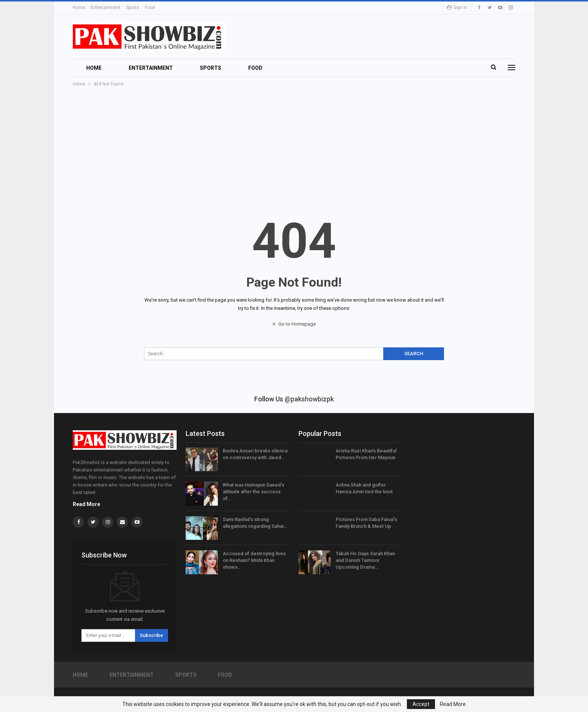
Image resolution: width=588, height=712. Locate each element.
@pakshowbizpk (309, 399)
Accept (421, 704)
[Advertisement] (294, 144)
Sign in (457, 8)
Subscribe (151, 635)
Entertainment (106, 8)
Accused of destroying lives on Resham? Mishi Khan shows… (254, 560)
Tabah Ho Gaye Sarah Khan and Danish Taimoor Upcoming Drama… (365, 560)
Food (150, 8)
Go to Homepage (294, 324)
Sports (133, 8)
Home (79, 8)
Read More (86, 504)
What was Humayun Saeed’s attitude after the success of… (253, 492)
